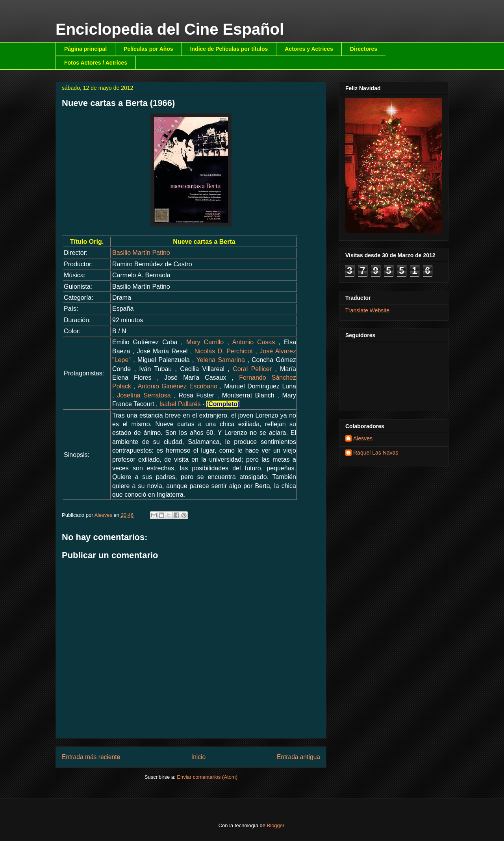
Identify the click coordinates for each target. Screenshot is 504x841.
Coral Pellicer (252, 369)
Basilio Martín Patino (141, 253)
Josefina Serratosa (144, 395)
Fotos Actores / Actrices (96, 63)
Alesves (363, 438)
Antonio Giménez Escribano (178, 386)
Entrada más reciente (91, 757)
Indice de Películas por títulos (229, 49)
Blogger (276, 825)
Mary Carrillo (205, 342)
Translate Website (367, 310)
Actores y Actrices (309, 49)
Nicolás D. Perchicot (224, 351)
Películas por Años (148, 49)
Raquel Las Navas (376, 453)
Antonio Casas (254, 342)
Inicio (198, 757)
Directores (364, 49)
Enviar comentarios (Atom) (207, 777)
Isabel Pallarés (180, 404)
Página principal (85, 49)
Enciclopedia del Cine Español (170, 29)
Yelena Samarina (221, 360)
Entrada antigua (298, 757)
